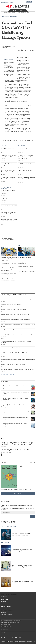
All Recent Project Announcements (8, 374)
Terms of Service (28, 643)
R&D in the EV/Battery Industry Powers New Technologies (8, 76)
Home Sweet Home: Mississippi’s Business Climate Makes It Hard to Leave (8, 67)
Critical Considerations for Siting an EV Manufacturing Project (9, 62)
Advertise (12, 2)
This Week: (17, 509)
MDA (7, 116)
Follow (14, 10)
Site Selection (3, 613)
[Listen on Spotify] (18, 455)
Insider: (16, 506)
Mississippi (28, 67)
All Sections (34, 13)
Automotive (22, 145)
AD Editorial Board (25, 13)
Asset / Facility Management (6, 609)
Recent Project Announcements (10, 16)
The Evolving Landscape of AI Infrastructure (16, 450)
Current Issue (4, 599)
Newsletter (4, 597)
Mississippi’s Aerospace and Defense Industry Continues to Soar (9, 72)
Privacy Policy (22, 643)
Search (22, 10)
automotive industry (17, 92)
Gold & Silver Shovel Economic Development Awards (11, 621)
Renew (34, 2)
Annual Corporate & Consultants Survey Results (10, 623)
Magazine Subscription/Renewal (9, 594)
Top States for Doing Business (6, 626)
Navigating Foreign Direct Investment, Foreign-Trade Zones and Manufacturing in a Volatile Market (17, 445)
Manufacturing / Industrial (6, 188)
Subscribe (29, 2)
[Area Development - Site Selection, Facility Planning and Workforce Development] (18, 6)
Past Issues (33, 463)
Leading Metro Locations (5, 624)
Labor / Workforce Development (7, 611)
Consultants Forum (5, 2)
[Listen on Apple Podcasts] (18, 453)
